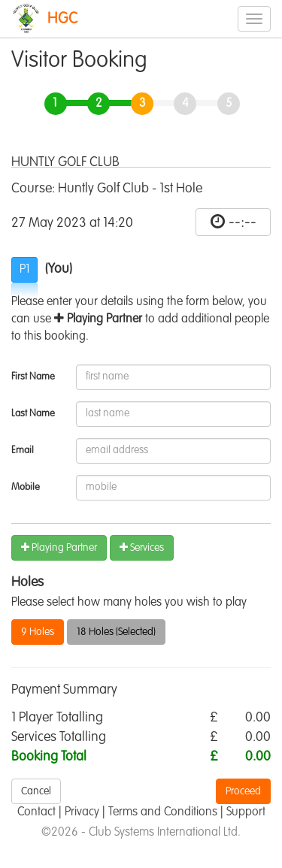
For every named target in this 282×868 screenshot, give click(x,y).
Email (23, 451)
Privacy (82, 812)
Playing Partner (59, 547)
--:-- (243, 222)
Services (142, 547)
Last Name (33, 414)
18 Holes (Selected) (116, 632)
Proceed (243, 791)
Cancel (36, 791)
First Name (33, 377)
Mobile (26, 487)
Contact (36, 812)
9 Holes (38, 632)
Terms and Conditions (163, 812)
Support (246, 812)
